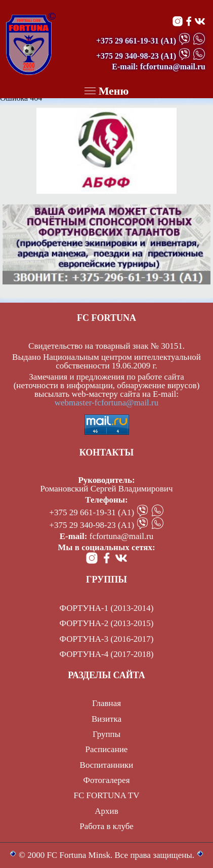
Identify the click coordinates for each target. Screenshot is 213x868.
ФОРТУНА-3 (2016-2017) (107, 639)
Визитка (106, 719)
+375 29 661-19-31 (127, 41)
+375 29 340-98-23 (127, 56)
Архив (106, 811)
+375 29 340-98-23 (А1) (92, 525)
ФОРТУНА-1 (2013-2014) (107, 608)
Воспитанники (107, 765)
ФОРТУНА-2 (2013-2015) (107, 623)
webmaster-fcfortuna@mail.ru (107, 403)
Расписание (107, 749)
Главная (106, 703)
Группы (106, 734)
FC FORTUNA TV (107, 795)
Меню (107, 91)
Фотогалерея (107, 780)
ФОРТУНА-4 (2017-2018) (107, 654)
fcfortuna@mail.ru (122, 536)
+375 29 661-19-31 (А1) (92, 512)
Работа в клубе (106, 826)
